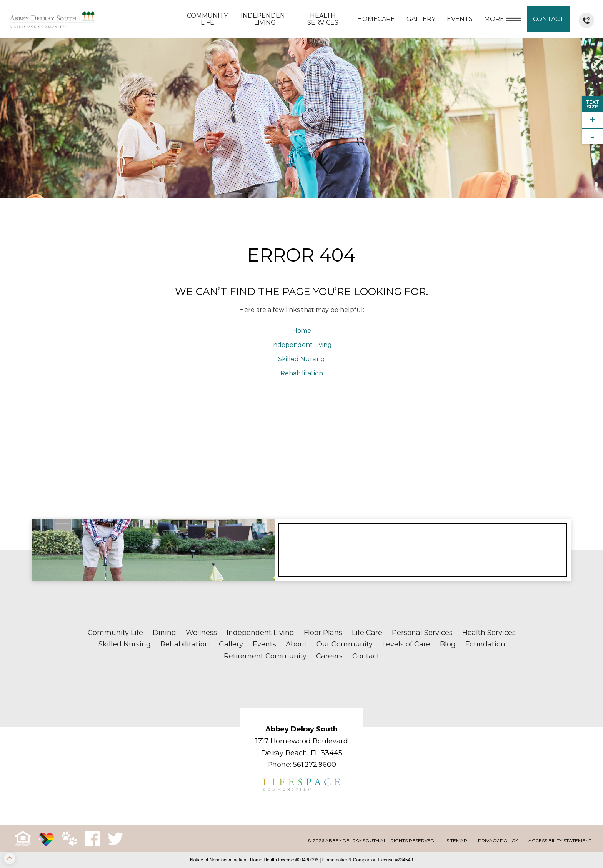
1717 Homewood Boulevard (302, 741)
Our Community (345, 644)
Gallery (421, 19)
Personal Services (422, 633)
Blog (448, 644)
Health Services (323, 19)
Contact (548, 19)
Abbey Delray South (301, 729)
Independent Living (265, 19)
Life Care (367, 633)
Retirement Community (265, 656)
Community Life (207, 19)
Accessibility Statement (560, 841)
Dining (164, 633)
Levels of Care (406, 644)
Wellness (201, 633)
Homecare (376, 19)
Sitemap (457, 841)
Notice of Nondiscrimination (218, 860)
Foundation (485, 644)
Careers (329, 656)
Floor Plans (323, 633)
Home (302, 331)
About (296, 644)
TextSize (592, 104)
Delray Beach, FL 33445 (302, 753)
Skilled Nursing (301, 359)
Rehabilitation (302, 373)
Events (460, 19)
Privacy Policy (498, 841)
